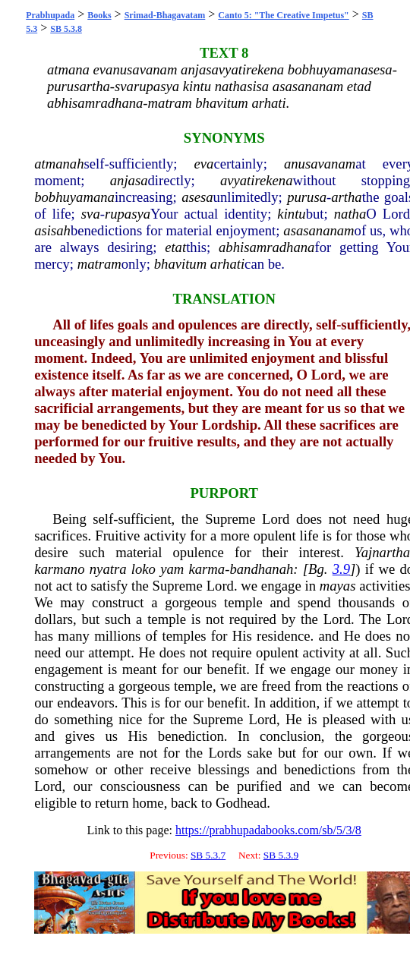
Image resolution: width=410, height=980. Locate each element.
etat (175, 247)
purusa (307, 197)
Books (99, 15)
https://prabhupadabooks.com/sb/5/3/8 (268, 830)
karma (207, 569)
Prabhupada (50, 15)
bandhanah (261, 569)
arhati (227, 264)
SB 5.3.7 (208, 855)
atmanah (59, 164)
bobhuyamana (74, 197)
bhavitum (180, 264)
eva (204, 164)
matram (99, 264)
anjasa (129, 180)
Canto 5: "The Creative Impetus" (283, 15)
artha (346, 197)
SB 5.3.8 (66, 29)
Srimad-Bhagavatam (165, 15)
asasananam (319, 230)
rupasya (128, 214)
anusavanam (320, 164)
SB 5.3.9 (281, 855)
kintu (291, 214)
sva (91, 214)
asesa (197, 197)
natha (350, 214)
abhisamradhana (266, 247)
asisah (52, 230)
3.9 (341, 569)
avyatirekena (257, 180)
